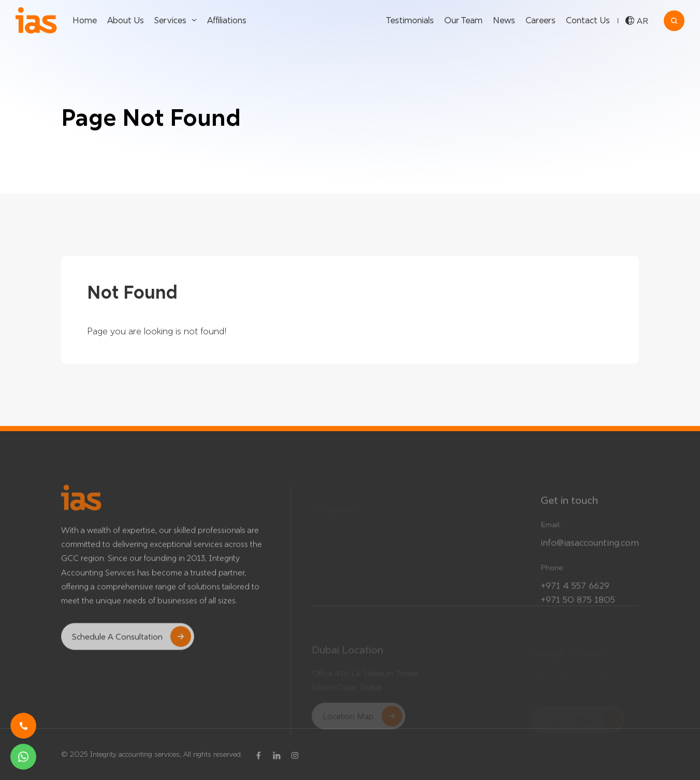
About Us (126, 20)
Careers (541, 20)
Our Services (446, 527)
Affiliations (227, 20)
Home (85, 20)
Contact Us (588, 20)
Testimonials (410, 20)
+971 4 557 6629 (575, 593)
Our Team (463, 20)
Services (170, 20)
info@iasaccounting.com (590, 550)
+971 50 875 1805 (578, 607)
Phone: (552, 576)
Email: (551, 533)
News (504, 20)
